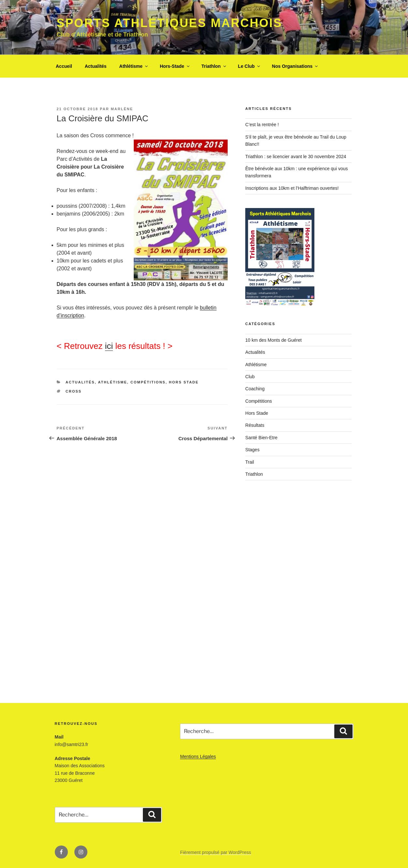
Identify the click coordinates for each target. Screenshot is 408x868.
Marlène (122, 109)
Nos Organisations (295, 66)
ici (109, 346)
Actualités (96, 66)
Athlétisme (134, 66)
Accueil (64, 66)
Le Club (249, 66)
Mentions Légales (198, 756)
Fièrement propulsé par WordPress (216, 852)
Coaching (255, 389)
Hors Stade (184, 382)
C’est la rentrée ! (262, 125)
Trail (250, 462)
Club (250, 377)
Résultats (255, 425)
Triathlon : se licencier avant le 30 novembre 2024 (296, 157)
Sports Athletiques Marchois (170, 23)
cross (74, 391)
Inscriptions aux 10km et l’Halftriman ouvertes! (292, 188)
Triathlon (214, 66)
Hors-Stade (175, 66)
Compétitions (148, 382)
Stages (252, 450)
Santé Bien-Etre (261, 438)
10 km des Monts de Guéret (273, 340)
